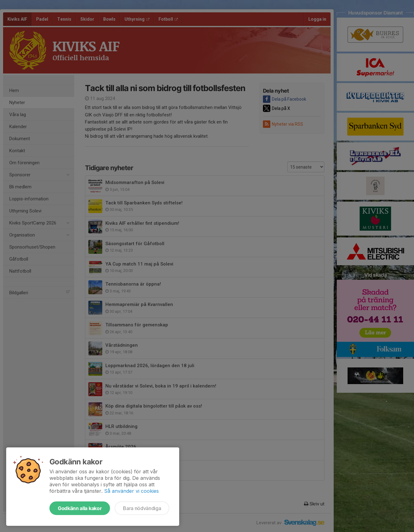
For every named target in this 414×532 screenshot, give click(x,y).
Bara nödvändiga (142, 508)
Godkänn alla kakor (80, 508)
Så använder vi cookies (131, 491)
